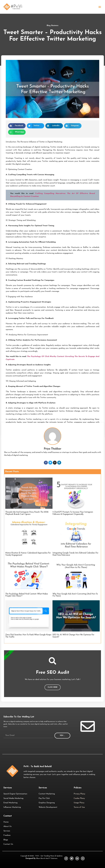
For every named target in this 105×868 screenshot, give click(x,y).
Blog (49, 26)
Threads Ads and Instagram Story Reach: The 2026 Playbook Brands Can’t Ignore (27, 513)
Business (55, 26)
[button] (100, 7)
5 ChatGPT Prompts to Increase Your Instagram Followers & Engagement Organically (73, 513)
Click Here (53, 687)
